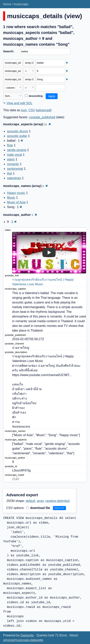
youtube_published (42, 117)
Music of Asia (16, 202)
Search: (9, 51)
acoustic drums (18, 131)
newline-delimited (58, 501)
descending (34, 96)
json (24, 110)
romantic (13, 164)
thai (10, 173)
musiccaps (21, 4)
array (40, 501)
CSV (32, 110)
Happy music (16, 193)
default (30, 501)
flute (10, 145)
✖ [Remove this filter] (67, 63)
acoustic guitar (17, 136)
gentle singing (17, 150)
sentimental (15, 169)
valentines (14, 178)
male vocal (14, 155)
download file (38, 508)
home (7, 4)
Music (11, 198)
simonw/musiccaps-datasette (23, 640)
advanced (44, 110)
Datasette (27, 635)
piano (11, 159)
